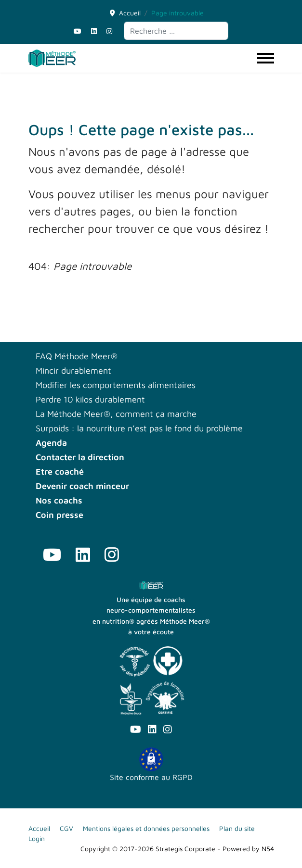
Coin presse (59, 515)
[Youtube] (78, 31)
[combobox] (176, 31)
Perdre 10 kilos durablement (90, 400)
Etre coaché (60, 472)
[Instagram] (109, 31)
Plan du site (237, 828)
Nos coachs (59, 501)
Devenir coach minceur (82, 486)
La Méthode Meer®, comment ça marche (116, 414)
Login (37, 838)
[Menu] (266, 58)
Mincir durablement (73, 371)
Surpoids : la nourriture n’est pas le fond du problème (139, 428)
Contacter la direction (80, 457)
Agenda (51, 443)
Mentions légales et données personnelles (146, 828)
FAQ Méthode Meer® (77, 356)
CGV (66, 828)
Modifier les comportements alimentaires (116, 385)
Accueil (39, 828)
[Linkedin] (94, 31)
